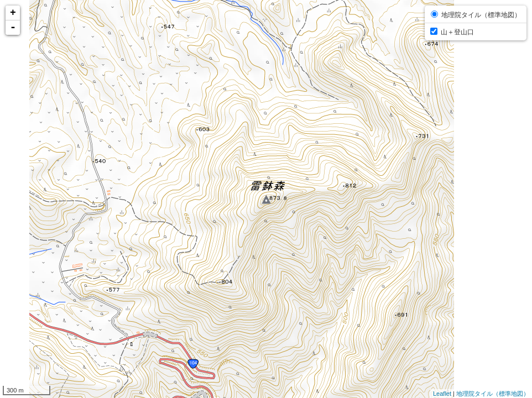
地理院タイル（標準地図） (493, 394)
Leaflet (442, 394)
